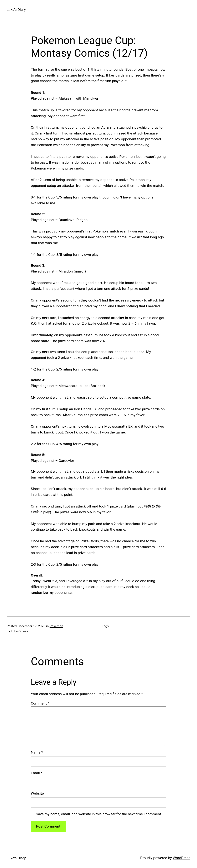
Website (37, 793)
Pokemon (56, 626)
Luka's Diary (16, 10)
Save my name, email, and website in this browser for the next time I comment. (99, 814)
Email (37, 773)
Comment (40, 703)
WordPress (181, 858)
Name (37, 752)
